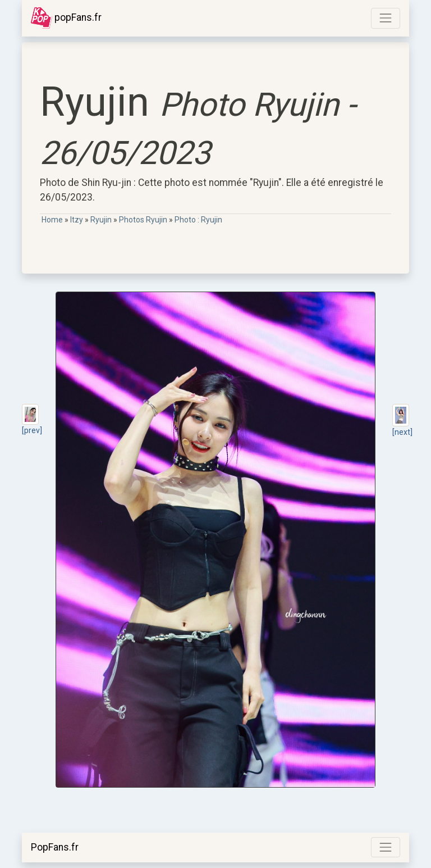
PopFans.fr (55, 847)
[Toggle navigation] (386, 18)
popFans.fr (66, 18)
